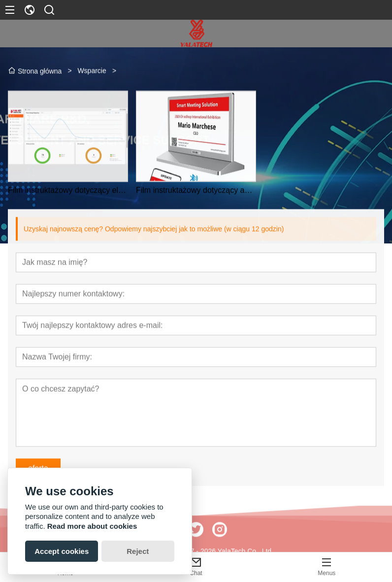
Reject (138, 551)
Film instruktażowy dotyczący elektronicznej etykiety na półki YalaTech (68, 193)
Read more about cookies (92, 526)
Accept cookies (62, 551)
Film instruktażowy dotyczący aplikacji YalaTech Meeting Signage (196, 193)
